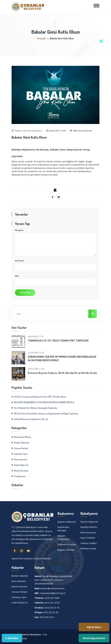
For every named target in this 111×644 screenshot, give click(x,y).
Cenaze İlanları (21, 448)
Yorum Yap (25, 292)
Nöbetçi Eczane (88, 548)
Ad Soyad (19, 261)
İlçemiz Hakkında (89, 522)
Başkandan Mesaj (22, 437)
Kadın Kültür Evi (21, 465)
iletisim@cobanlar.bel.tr (53, 588)
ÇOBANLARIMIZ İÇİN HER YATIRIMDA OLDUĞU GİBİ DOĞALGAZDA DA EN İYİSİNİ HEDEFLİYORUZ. (62, 358)
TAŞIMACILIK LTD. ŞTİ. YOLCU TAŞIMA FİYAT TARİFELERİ (58, 341)
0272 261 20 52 (52, 603)
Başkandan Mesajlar (63, 529)
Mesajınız (19, 230)
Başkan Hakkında (67, 522)
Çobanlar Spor (21, 454)
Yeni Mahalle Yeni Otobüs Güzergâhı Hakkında (35, 408)
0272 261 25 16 (52, 608)
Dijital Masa (94, 627)
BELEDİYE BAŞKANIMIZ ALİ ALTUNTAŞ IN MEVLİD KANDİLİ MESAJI (44, 402)
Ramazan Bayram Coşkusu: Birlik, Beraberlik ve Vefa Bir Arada (62, 373)
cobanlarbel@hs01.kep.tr (53, 593)
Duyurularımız (21, 459)
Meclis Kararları (21, 471)
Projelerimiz (20, 476)
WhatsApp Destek (94, 638)
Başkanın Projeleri (67, 544)
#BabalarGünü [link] (19, 175)
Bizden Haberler (22, 443)
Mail (17, 276)
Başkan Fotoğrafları (64, 537)
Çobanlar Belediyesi (32, 131)
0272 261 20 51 (47, 617)
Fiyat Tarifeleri (88, 538)
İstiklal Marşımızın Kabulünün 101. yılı (31, 419)
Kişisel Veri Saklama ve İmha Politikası (31, 558)
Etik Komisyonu (88, 532)
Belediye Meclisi (89, 527)
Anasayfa (42, 38)
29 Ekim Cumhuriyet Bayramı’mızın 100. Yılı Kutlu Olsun (40, 397)
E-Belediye (12, 638)
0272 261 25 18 (51, 612)
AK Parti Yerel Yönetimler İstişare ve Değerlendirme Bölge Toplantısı (46, 413)
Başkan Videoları (66, 550)
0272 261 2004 (52, 598)
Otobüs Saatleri (89, 543)
